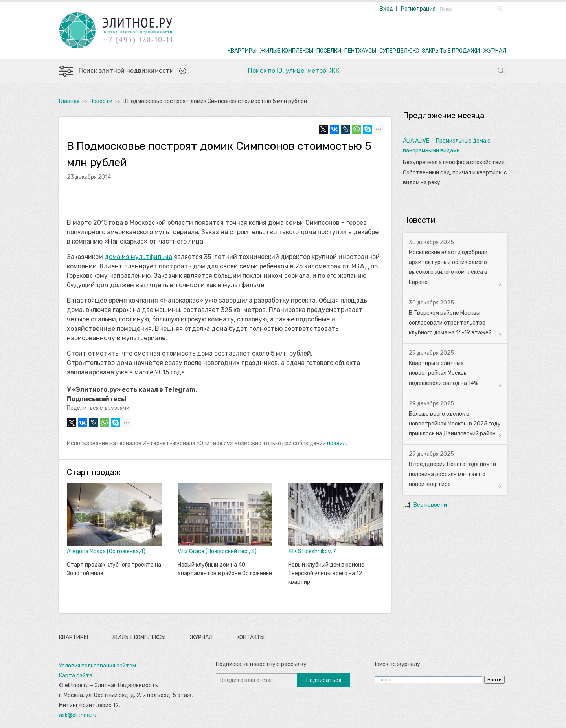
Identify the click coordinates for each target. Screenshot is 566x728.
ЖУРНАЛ (495, 51)
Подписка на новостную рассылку (261, 664)
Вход (386, 9)
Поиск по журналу (396, 664)
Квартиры (74, 637)
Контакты (251, 637)
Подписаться (324, 680)
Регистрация (418, 9)
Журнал (201, 637)
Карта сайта (76, 676)
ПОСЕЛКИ (329, 51)
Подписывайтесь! (97, 399)
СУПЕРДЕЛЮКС (399, 51)
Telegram (180, 390)
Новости (101, 101)
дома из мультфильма (138, 257)
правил (336, 443)
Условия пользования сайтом (97, 666)
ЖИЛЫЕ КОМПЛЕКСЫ (287, 51)
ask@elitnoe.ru (78, 715)
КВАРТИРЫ (242, 51)
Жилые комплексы (139, 637)
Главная (69, 101)
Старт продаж (94, 472)
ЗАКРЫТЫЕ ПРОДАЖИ (451, 51)
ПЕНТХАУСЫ (360, 51)
